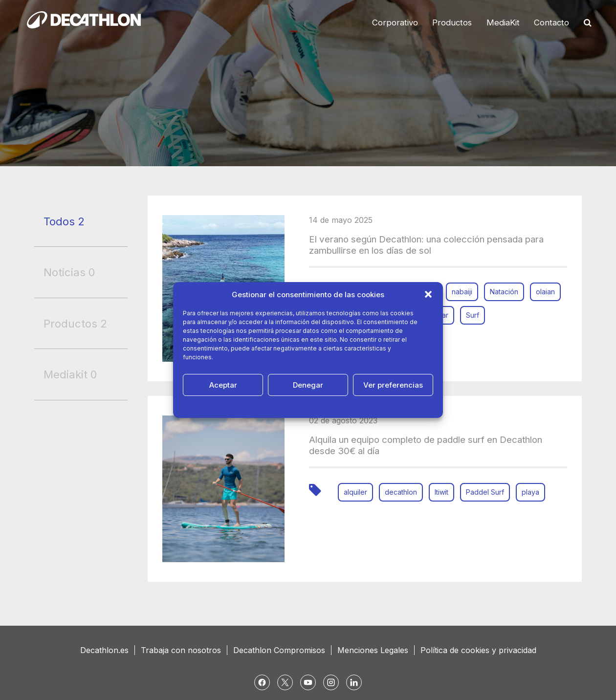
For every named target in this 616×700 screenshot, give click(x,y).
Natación (504, 292)
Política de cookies (255, 406)
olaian (545, 292)
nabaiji (462, 292)
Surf (473, 315)
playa (530, 492)
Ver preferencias (393, 385)
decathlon (401, 492)
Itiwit (441, 492)
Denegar (308, 385)
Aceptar (223, 385)
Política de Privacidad (319, 406)
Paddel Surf (485, 492)
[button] (428, 294)
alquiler (355, 492)
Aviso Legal (372, 406)
